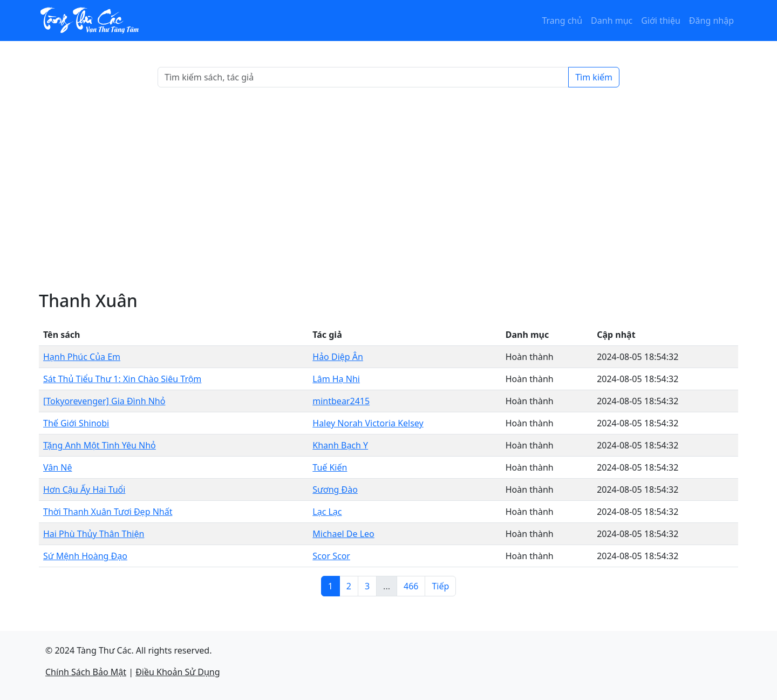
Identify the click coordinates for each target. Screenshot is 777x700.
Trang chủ (562, 21)
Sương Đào (335, 490)
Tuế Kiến (330, 467)
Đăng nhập (711, 21)
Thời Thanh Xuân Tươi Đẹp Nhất (108, 512)
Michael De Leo (343, 534)
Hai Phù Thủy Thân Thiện (94, 534)
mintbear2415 (341, 401)
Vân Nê (58, 467)
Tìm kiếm (594, 77)
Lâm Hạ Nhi (336, 379)
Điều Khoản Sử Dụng (178, 672)
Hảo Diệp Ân (338, 357)
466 (411, 586)
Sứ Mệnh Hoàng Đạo (85, 556)
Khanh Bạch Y (340, 445)
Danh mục (612, 21)
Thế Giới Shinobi (76, 423)
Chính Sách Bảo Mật (86, 672)
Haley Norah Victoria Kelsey (368, 423)
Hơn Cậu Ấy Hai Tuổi (84, 490)
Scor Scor (331, 556)
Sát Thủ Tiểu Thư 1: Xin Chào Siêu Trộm (122, 379)
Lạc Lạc (327, 512)
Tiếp (440, 586)
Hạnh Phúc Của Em (82, 357)
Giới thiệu (661, 21)
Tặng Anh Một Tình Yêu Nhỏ (100, 445)
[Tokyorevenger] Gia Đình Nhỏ (104, 401)
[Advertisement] (388, 189)
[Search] (363, 77)
